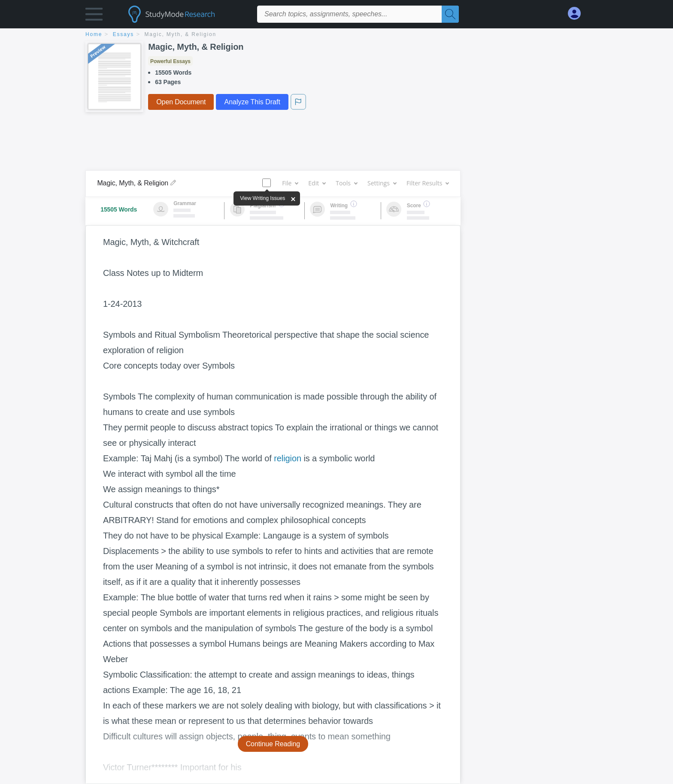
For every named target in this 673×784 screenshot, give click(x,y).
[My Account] (578, 14)
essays (123, 34)
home (94, 34)
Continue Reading (273, 744)
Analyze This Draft (252, 102)
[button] (94, 16)
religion (288, 458)
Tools (346, 183)
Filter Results (427, 183)
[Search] (450, 14)
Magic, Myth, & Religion (180, 34)
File (290, 183)
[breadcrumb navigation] (336, 35)
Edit (317, 183)
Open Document (181, 102)
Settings (382, 183)
